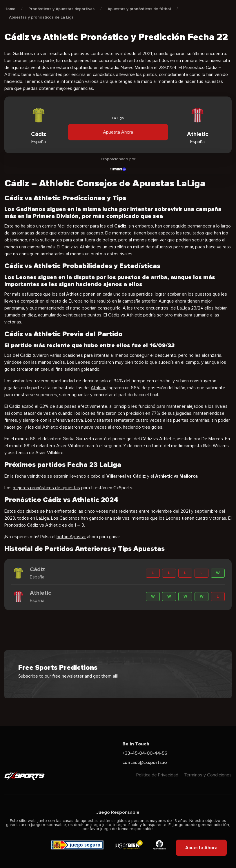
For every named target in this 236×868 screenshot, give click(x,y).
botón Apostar (71, 537)
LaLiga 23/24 (190, 308)
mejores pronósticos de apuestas (46, 488)
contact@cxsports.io (145, 763)
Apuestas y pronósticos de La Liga (41, 17)
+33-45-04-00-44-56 (145, 753)
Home (10, 9)
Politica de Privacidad (157, 775)
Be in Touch (136, 744)
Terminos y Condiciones (208, 775)
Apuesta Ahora (118, 132)
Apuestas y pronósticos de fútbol (139, 9)
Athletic (99, 388)
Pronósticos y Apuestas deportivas (61, 9)
